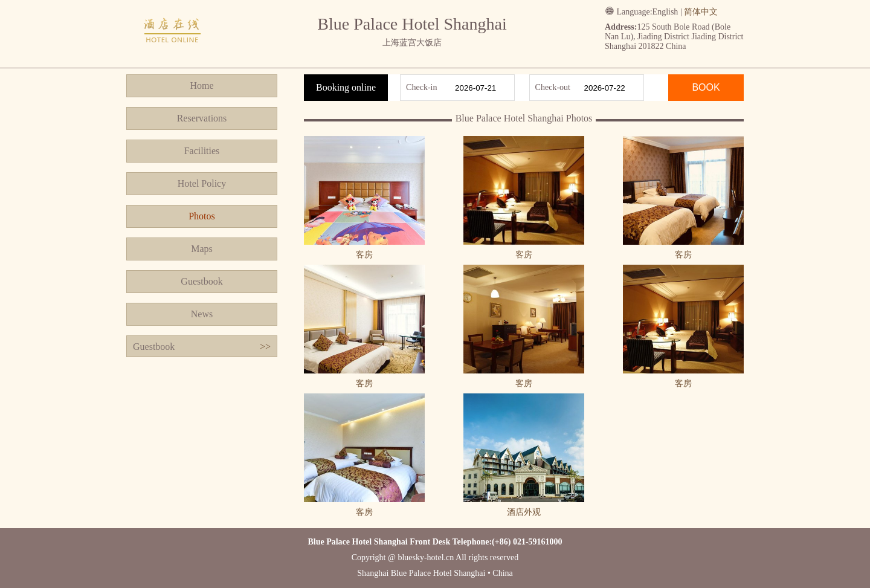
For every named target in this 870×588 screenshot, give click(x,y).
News (202, 314)
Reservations (202, 118)
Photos (202, 216)
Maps (202, 249)
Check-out (553, 87)
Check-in (421, 87)
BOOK (706, 87)
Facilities (202, 151)
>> (265, 347)
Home (201, 86)
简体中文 (701, 12)
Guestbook (201, 281)
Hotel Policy (202, 183)
